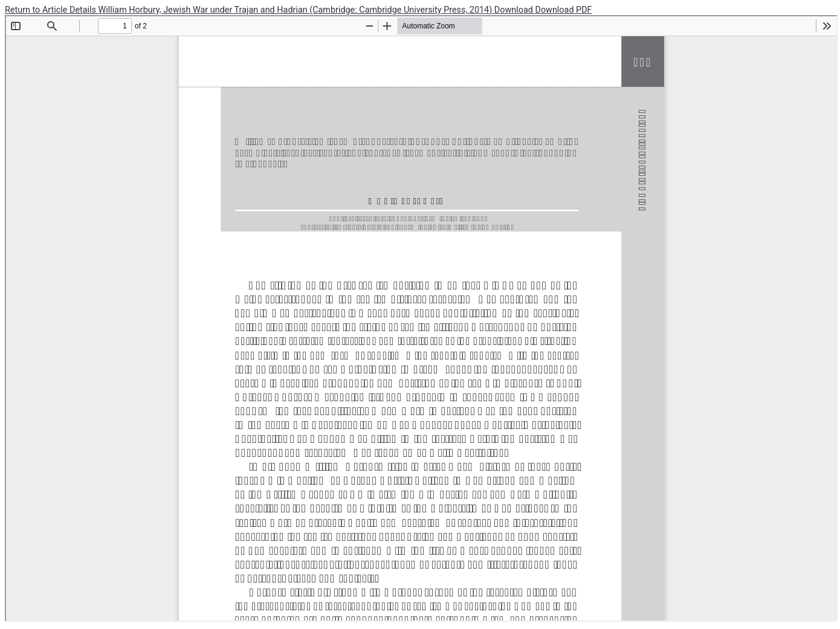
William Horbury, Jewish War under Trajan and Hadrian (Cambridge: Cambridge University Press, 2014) (296, 10)
